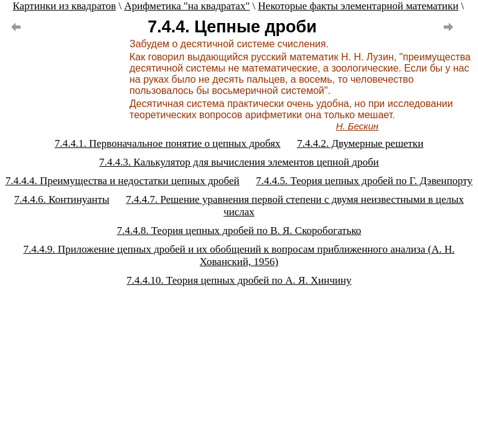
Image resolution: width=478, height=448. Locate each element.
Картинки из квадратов (64, 6)
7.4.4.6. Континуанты (62, 199)
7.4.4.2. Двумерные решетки (360, 143)
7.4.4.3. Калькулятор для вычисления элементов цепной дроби (239, 162)
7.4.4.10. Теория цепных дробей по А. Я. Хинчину (239, 280)
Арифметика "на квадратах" (187, 6)
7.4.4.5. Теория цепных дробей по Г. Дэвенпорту (364, 181)
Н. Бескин (357, 126)
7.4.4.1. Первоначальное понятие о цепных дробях (168, 143)
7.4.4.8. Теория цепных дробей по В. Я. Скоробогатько (239, 231)
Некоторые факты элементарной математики (358, 6)
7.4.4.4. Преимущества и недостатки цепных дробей (123, 181)
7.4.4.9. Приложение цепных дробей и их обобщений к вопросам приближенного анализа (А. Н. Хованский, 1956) (239, 255)
